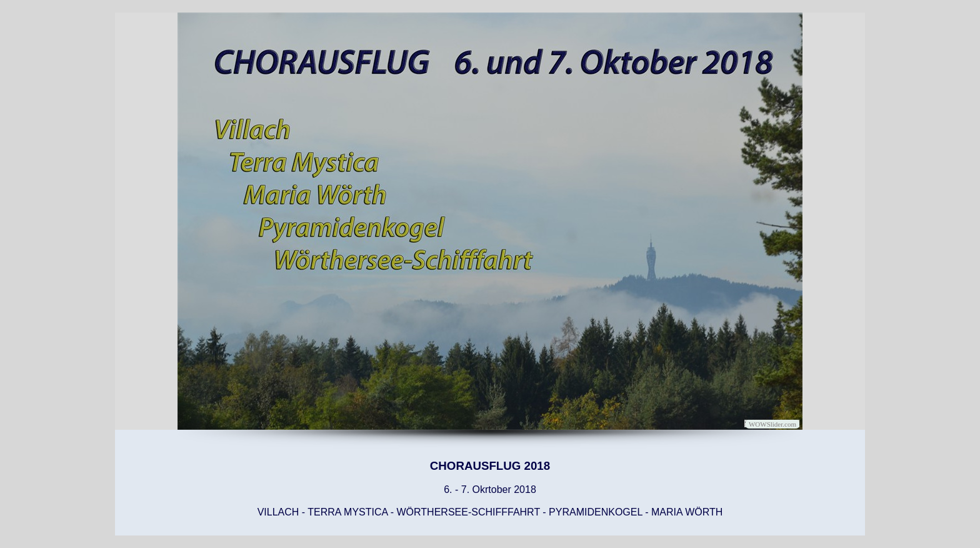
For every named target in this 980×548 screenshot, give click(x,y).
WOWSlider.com (772, 424)
